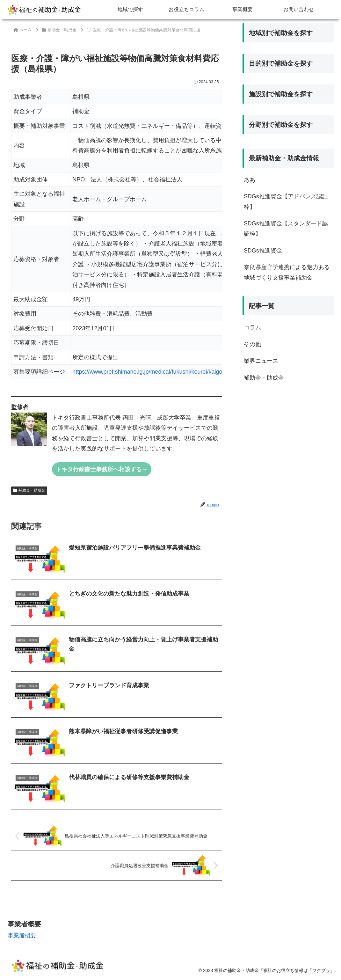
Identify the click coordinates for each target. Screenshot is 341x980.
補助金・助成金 (29, 490)
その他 (252, 344)
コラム (252, 327)
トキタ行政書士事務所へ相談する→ (102, 469)
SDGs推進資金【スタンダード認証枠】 (286, 229)
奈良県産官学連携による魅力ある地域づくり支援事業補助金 (287, 272)
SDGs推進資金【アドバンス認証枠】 (286, 201)
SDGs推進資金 (263, 251)
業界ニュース (261, 361)
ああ (250, 180)
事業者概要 (22, 935)
